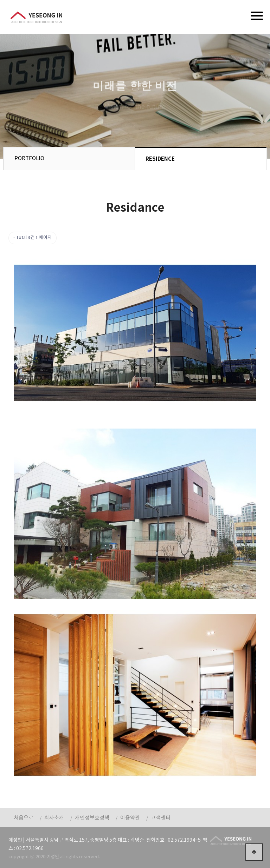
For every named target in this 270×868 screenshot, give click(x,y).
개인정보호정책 (92, 818)
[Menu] (257, 16)
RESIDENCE (160, 159)
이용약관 (130, 818)
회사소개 (54, 818)
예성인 (36, 17)
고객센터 (161, 818)
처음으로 (24, 818)
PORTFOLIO (29, 158)
